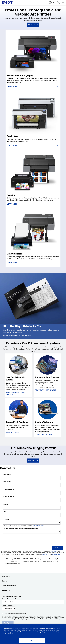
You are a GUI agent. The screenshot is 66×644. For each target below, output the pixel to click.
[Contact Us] (33, 25)
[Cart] (59, 3)
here (11, 634)
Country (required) (7, 606)
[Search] (54, 3)
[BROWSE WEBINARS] (44, 435)
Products (6, 576)
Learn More (12, 87)
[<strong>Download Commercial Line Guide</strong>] (17, 335)
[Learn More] (33, 461)
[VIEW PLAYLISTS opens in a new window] (13, 433)
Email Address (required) (9, 599)
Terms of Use (50, 619)
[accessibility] (50, 3)
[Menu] (63, 3)
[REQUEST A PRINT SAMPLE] (46, 390)
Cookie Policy (31, 630)
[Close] (32, 641)
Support (6, 581)
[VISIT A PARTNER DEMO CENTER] (19, 393)
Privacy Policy (56, 616)
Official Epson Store (9, 586)
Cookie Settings (12, 630)
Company (6, 590)
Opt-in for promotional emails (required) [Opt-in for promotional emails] (15, 614)
